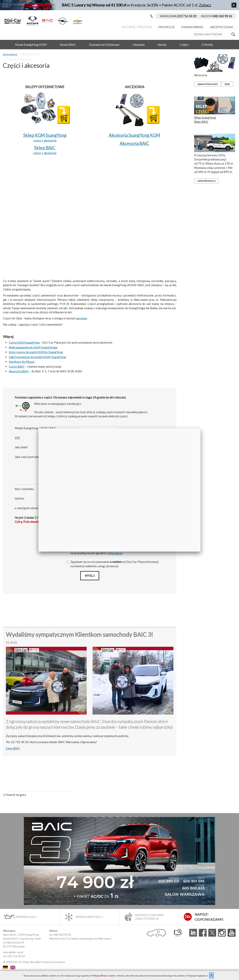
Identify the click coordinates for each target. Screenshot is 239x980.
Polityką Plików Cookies (104, 976)
